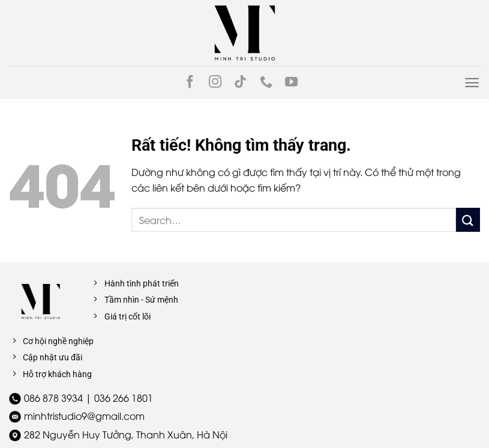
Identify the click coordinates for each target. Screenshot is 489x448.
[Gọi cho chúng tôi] (266, 83)
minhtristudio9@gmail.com (84, 416)
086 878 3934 (53, 398)
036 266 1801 (124, 398)
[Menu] (472, 83)
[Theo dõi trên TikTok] (240, 83)
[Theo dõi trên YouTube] (291, 83)
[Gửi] (468, 219)
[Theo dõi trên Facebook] (190, 83)
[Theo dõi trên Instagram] (215, 83)
